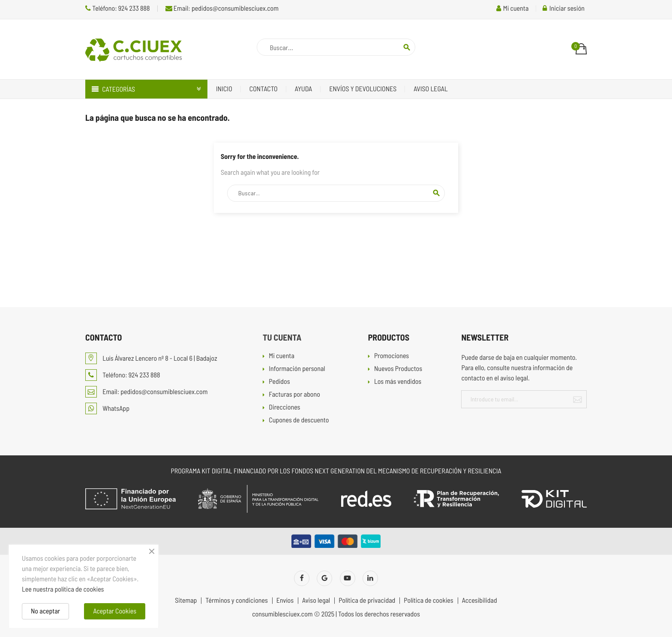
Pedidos (279, 382)
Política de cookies (428, 601)
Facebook (302, 578)
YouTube (348, 578)
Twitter (324, 578)
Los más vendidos (398, 382)
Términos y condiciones (236, 601)
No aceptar (45, 611)
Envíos (285, 601)
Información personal (297, 369)
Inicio (224, 89)
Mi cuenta (282, 356)
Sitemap (186, 601)
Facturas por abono (294, 395)
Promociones (391, 356)
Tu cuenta (282, 337)
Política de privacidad (367, 601)
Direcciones (284, 408)
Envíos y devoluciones (363, 89)
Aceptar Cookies (115, 611)
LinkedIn (370, 578)
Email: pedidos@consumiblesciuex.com (222, 8)
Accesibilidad (480, 601)
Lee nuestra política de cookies (63, 589)
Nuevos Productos (398, 369)
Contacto (264, 89)
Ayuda (304, 89)
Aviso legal (430, 89)
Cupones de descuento (299, 420)
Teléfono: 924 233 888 (118, 8)
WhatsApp (107, 408)
